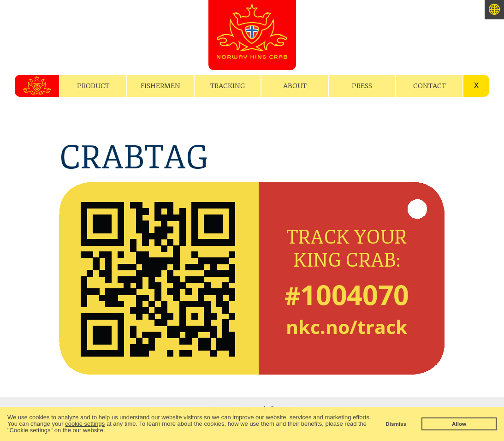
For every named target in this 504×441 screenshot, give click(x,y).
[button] (108, 431)
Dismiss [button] (396, 424)
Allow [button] (459, 424)
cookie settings (85, 424)
